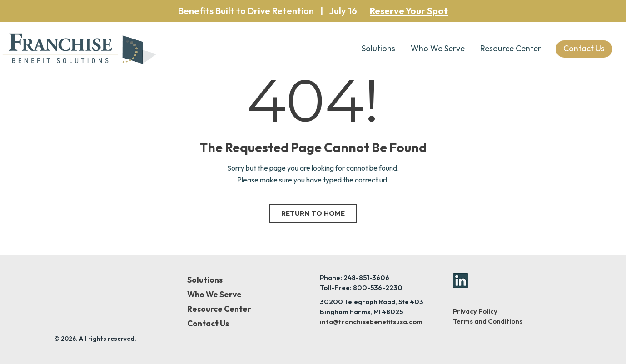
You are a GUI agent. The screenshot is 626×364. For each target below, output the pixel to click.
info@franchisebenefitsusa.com (371, 322)
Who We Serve (438, 48)
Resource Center (511, 48)
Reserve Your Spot (409, 11)
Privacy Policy (475, 311)
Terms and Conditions (488, 321)
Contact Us (208, 324)
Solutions (378, 48)
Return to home (313, 213)
